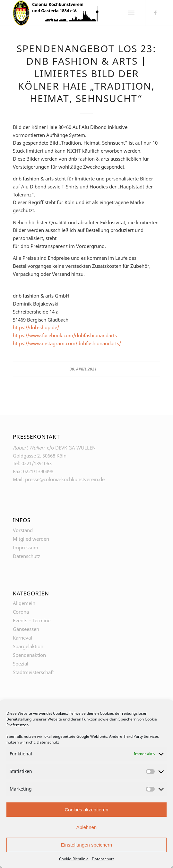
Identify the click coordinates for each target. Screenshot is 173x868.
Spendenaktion (29, 655)
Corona (21, 612)
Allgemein (24, 603)
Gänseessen (26, 629)
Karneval (22, 638)
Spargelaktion (28, 646)
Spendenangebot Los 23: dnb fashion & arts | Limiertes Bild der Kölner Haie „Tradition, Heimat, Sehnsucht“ (86, 73)
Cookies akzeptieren (87, 810)
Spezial (21, 664)
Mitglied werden (31, 539)
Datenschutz (48, 742)
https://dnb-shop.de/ (36, 327)
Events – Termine (32, 620)
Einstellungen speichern (86, 845)
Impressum (26, 547)
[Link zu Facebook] (155, 12)
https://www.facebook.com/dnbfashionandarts (65, 335)
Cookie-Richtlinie (74, 859)
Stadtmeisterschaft (33, 672)
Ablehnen (86, 827)
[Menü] (131, 13)
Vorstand (23, 530)
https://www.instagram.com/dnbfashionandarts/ (67, 343)
